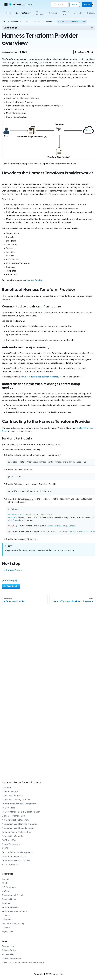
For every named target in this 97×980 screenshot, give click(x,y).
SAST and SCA (9, 840)
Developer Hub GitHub (13, 895)
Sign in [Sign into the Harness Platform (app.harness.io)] (75, 4)
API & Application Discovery (15, 820)
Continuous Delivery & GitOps (16, 800)
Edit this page (10, 581)
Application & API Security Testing (18, 828)
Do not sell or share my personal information (23, 962)
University (78, 13)
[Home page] (4, 22)
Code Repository (10, 792)
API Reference (40, 13)
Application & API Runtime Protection (20, 824)
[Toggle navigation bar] (6, 5)
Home (9, 13)
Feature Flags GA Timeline (15, 911)
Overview (7, 788)
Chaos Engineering (11, 844)
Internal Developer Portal (14, 856)
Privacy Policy (9, 950)
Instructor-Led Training (13, 924)
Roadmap (53, 13)
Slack (5, 883)
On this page (11, 28)
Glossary (91, 13)
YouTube (6, 891)
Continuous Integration (13, 796)
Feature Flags (9, 808)
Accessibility (8, 954)
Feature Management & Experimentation (21, 812)
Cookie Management (12, 958)
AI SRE (5, 848)
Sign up (6, 879)
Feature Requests (10, 907)
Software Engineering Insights (16, 860)
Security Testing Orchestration (16, 832)
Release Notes (66, 13)
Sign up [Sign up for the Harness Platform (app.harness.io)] (87, 4)
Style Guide (7, 932)
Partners (6, 928)
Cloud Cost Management (14, 816)
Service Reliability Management (17, 852)
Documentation (23, 13)
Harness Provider (35, 280)
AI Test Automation (11, 864)
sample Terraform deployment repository (40, 377)
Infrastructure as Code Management (19, 804)
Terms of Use (8, 946)
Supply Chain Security (13, 836)
